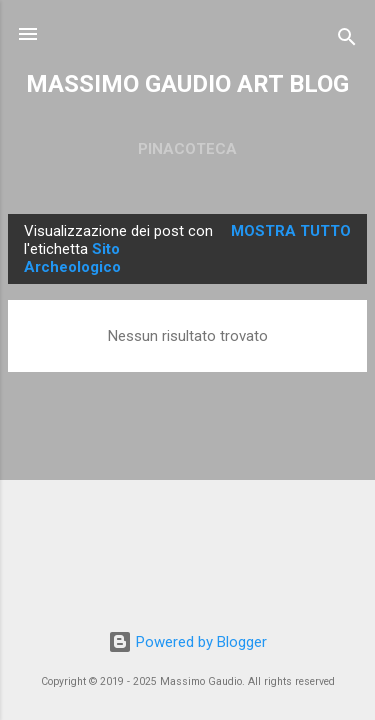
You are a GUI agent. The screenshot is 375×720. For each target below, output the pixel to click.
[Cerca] (347, 40)
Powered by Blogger (187, 642)
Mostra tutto (291, 231)
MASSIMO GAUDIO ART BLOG (187, 84)
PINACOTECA (187, 149)
